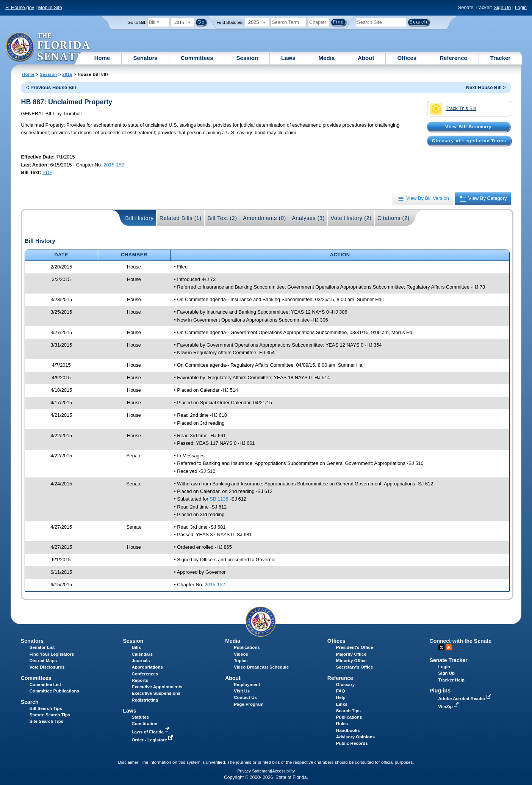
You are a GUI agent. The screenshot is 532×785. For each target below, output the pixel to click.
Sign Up (502, 7)
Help (341, 697)
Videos (241, 654)
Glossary (345, 685)
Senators (145, 58)
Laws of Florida (151, 732)
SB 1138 (219, 499)
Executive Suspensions (156, 693)
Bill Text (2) (222, 218)
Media (327, 58)
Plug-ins (440, 691)
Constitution (144, 724)
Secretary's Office (354, 667)
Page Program (249, 704)
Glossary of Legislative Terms (469, 141)
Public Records (352, 743)
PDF (47, 172)
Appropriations (147, 667)
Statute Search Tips (50, 715)
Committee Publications (54, 691)
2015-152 (114, 165)
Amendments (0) (264, 218)
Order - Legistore (153, 740)
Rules (342, 724)
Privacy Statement (254, 771)
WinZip (449, 706)
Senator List (42, 647)
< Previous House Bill (51, 87)
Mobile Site (50, 7)
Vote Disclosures (47, 667)
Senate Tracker (449, 660)
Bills (136, 647)
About (366, 58)
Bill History (140, 218)
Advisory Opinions (355, 737)
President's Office (354, 647)
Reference (453, 58)
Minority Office (351, 661)
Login (521, 7)
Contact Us (245, 697)
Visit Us (242, 691)
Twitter (441, 647)
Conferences (145, 674)
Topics (241, 661)
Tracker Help (451, 680)
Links (342, 704)
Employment (247, 685)
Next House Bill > (486, 87)
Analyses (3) (308, 218)
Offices (407, 58)
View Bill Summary (468, 127)
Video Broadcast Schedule (261, 667)
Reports (140, 680)
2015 (67, 74)
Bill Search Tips (46, 708)
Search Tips (348, 711)
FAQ (341, 691)
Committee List (45, 685)
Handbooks (348, 730)
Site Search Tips (46, 721)
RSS (449, 647)
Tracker (500, 58)
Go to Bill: (137, 22)
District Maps (43, 661)
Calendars (142, 654)
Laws (288, 58)
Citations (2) (394, 218)
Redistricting (145, 700)
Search (30, 702)
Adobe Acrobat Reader (466, 699)
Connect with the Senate (461, 641)
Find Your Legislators (52, 654)
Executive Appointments (157, 687)
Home (102, 58)
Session (247, 58)
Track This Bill (453, 109)
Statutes (140, 717)
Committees (197, 58)
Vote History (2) (351, 218)
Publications (247, 647)
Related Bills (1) (181, 218)
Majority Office (351, 654)
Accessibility (283, 771)
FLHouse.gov (20, 7)
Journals (141, 661)
